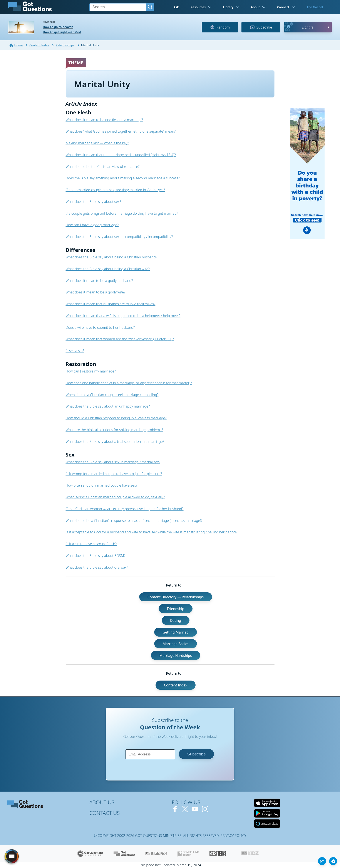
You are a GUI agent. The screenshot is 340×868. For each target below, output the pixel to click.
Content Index (176, 685)
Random (220, 27)
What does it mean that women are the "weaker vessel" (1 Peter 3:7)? (120, 339)
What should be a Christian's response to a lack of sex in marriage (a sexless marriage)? (134, 521)
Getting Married (176, 632)
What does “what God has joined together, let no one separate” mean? (121, 131)
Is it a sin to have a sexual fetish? (91, 544)
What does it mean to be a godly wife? (96, 292)
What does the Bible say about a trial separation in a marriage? (115, 442)
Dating (176, 620)
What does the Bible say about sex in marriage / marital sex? (113, 462)
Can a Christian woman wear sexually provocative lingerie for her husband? (125, 509)
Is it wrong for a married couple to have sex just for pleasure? (114, 474)
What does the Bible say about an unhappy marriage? (108, 406)
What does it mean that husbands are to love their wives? (111, 304)
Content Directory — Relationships (176, 597)
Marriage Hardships (176, 656)
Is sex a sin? (75, 351)
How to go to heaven (58, 27)
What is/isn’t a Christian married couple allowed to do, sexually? (115, 497)
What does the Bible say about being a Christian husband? (111, 257)
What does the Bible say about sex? (93, 202)
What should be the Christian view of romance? (103, 167)
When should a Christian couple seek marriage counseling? (112, 395)
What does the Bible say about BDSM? (96, 556)
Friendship (175, 609)
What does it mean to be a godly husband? (99, 281)
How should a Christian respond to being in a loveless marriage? (116, 418)
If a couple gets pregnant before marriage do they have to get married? (122, 213)
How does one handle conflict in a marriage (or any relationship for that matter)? (129, 383)
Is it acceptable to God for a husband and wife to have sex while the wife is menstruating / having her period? (152, 532)
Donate (308, 27)
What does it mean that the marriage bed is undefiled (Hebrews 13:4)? (121, 155)
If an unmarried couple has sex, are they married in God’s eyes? (115, 190)
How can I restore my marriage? (91, 371)
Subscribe (261, 27)
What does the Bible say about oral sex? (97, 567)
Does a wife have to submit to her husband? (100, 327)
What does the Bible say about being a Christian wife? (108, 269)
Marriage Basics (175, 644)
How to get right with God (62, 32)
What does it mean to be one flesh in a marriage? (104, 120)
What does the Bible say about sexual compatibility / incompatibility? (119, 237)
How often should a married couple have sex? (101, 485)
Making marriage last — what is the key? (97, 143)
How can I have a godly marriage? (92, 225)
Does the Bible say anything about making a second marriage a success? (123, 178)
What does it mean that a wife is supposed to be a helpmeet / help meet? (123, 316)
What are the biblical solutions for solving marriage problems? (114, 430)
